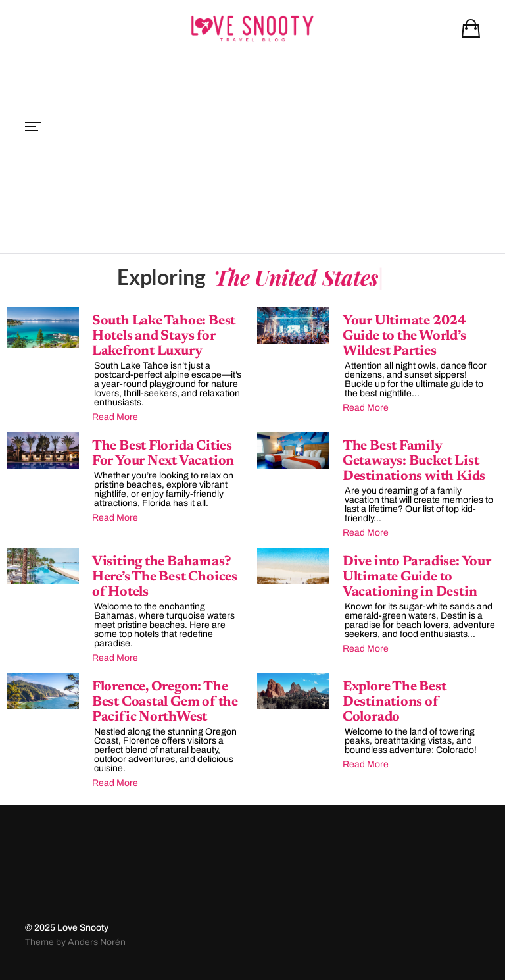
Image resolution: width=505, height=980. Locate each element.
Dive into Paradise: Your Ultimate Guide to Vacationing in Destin (417, 578)
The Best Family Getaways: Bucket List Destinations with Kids (414, 462)
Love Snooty (83, 928)
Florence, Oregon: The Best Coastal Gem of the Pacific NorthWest (165, 703)
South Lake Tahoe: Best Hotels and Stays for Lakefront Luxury (164, 337)
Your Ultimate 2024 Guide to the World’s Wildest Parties (404, 337)
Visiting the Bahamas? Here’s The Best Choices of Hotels (165, 578)
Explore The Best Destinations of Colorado (395, 703)
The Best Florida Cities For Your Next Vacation (163, 454)
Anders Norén (97, 942)
